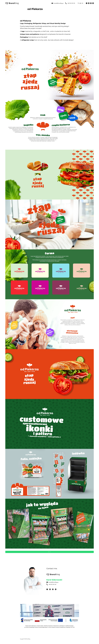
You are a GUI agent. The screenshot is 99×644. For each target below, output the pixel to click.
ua (82, 3)
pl (78, 3)
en (80, 3)
